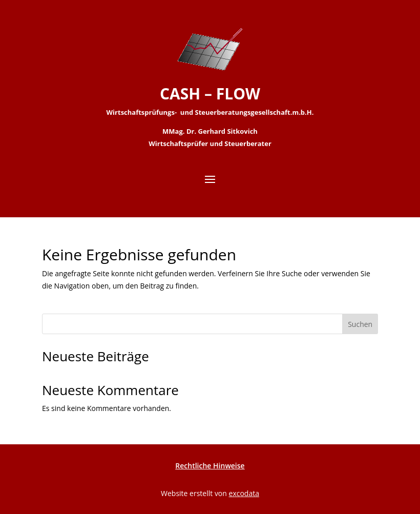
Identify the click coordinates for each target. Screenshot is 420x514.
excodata (244, 493)
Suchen (360, 324)
